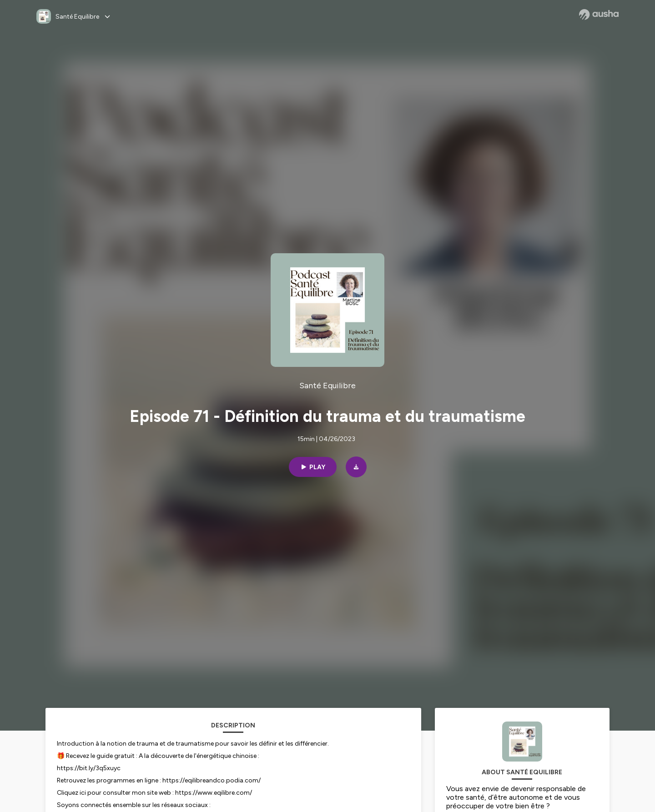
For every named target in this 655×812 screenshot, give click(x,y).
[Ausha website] (599, 15)
